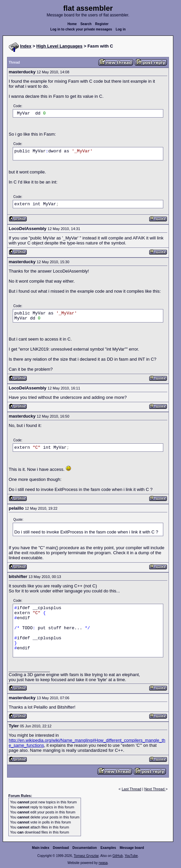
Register (102, 24)
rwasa (103, 863)
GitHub (118, 856)
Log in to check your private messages (81, 29)
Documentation (85, 848)
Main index (41, 848)
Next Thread (155, 789)
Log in (121, 29)
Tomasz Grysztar (86, 856)
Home (72, 24)
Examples (108, 848)
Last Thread (132, 789)
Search (86, 24)
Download (61, 848)
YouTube (131, 856)
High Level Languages (60, 46)
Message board (132, 848)
